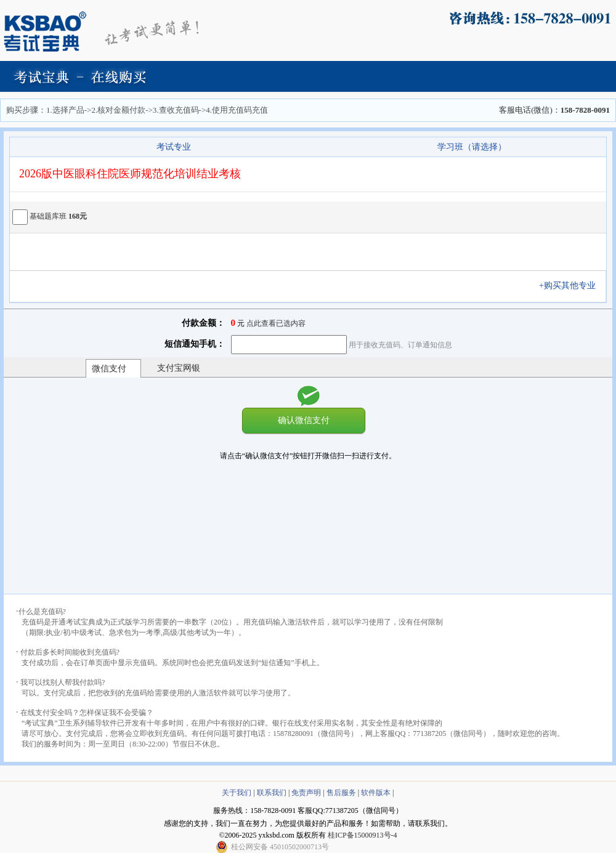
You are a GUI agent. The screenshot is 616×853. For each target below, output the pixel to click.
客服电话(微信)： (554, 110)
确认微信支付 (304, 420)
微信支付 (109, 369)
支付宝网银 (179, 368)
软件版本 (376, 793)
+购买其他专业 (572, 285)
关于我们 (237, 793)
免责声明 (306, 793)
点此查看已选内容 (276, 323)
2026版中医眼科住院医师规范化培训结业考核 (130, 174)
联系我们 (272, 793)
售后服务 (341, 793)
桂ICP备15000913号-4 (363, 835)
